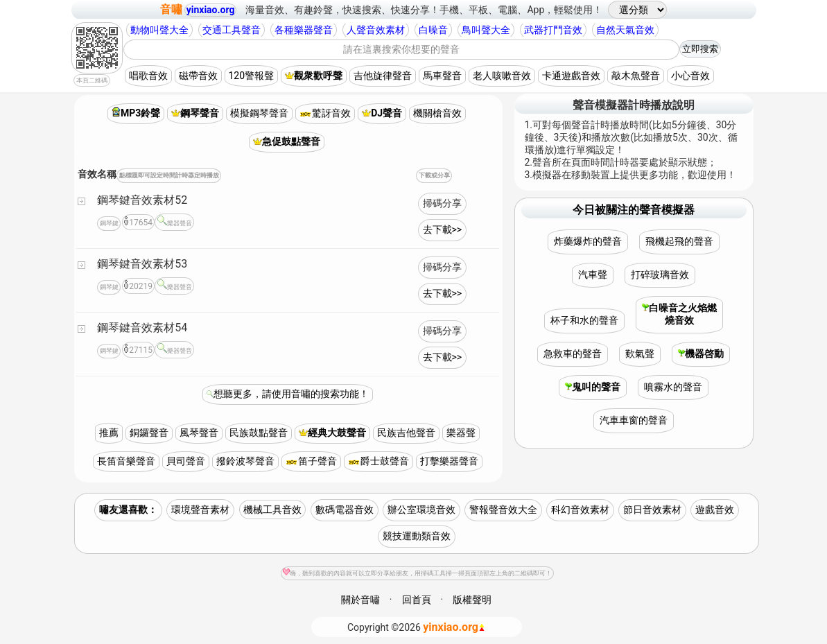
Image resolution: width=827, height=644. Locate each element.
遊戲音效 (715, 510)
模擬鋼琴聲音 (259, 113)
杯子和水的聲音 (584, 320)
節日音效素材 (652, 510)
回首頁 (417, 600)
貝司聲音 (186, 461)
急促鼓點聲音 (287, 141)
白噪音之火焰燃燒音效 (679, 314)
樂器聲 (461, 433)
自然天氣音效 (625, 30)
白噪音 (433, 30)
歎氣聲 (640, 354)
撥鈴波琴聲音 (245, 461)
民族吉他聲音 (406, 433)
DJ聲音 (382, 113)
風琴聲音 (199, 433)
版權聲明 (472, 600)
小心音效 (690, 76)
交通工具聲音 (232, 30)
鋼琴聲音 (195, 113)
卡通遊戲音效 (571, 76)
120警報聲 (252, 76)
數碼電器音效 (345, 510)
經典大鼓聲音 (332, 433)
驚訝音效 (325, 113)
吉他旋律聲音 (383, 76)
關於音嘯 (360, 600)
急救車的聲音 (573, 354)
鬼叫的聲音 (593, 387)
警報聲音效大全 (503, 510)
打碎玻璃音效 (660, 275)
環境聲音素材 (200, 510)
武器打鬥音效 (553, 30)
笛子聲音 (311, 461)
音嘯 (171, 9)
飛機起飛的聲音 (679, 241)
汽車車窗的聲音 (634, 420)
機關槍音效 (437, 113)
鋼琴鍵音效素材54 (142, 328)
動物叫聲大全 (159, 30)
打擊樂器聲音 (449, 461)
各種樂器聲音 (304, 30)
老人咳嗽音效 (502, 76)
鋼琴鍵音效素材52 (142, 200)
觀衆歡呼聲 (314, 76)
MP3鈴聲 (136, 113)
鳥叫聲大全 (486, 30)
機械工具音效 (272, 510)
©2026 (416, 627)
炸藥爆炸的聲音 (588, 241)
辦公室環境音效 (421, 510)
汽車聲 (593, 275)
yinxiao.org (211, 10)
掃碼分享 (442, 203)
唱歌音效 (148, 76)
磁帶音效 (198, 76)
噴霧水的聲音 (673, 387)
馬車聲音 (442, 76)
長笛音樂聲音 (126, 461)
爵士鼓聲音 (378, 461)
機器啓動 (701, 354)
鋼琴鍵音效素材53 (142, 264)
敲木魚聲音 (636, 76)
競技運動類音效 (417, 536)
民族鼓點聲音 (259, 433)
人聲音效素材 (376, 30)
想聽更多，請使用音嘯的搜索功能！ (291, 394)
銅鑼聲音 (149, 433)
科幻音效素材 (580, 510)
